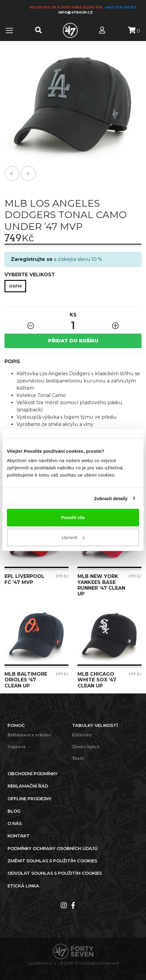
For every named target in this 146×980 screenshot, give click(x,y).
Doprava (17, 747)
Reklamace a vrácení (29, 735)
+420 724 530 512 (121, 7)
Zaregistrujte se (32, 259)
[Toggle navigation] (9, 30)
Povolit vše (73, 517)
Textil (78, 758)
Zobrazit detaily (111, 498)
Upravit (73, 537)
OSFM (15, 286)
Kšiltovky (82, 735)
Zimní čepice (86, 747)
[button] (12, 173)
